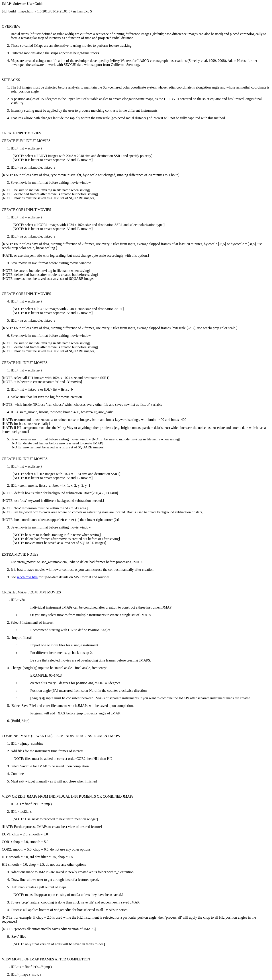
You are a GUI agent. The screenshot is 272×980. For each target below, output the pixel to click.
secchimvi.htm (27, 577)
